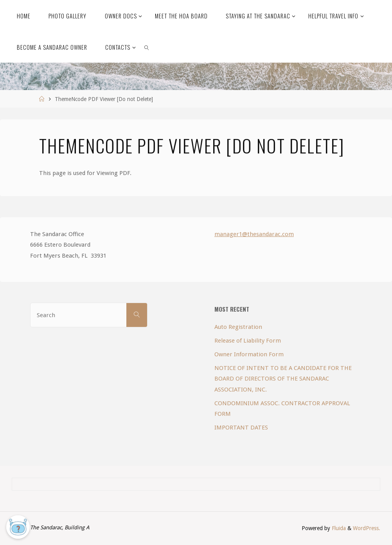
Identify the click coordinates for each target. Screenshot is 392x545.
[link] (147, 47)
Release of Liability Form (248, 341)
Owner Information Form (249, 354)
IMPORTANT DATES (241, 428)
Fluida (338, 528)
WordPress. (367, 528)
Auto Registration (238, 327)
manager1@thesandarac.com (254, 234)
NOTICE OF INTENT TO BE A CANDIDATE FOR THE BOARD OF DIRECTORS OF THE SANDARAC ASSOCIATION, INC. (283, 379)
